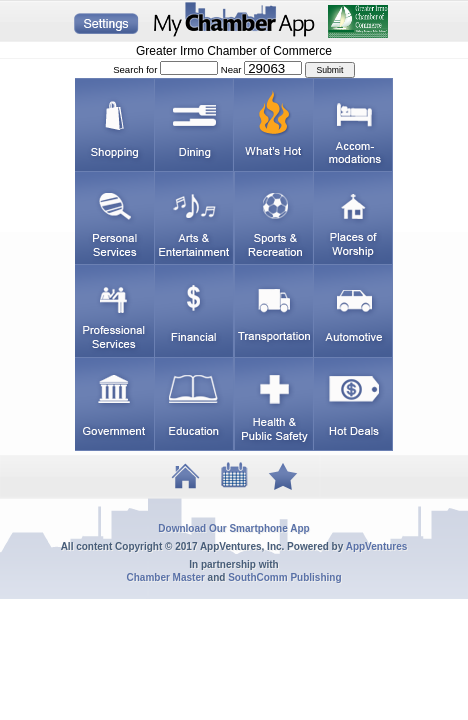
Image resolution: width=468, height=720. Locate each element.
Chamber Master (165, 577)
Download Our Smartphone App (233, 528)
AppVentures (377, 546)
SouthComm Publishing (284, 577)
